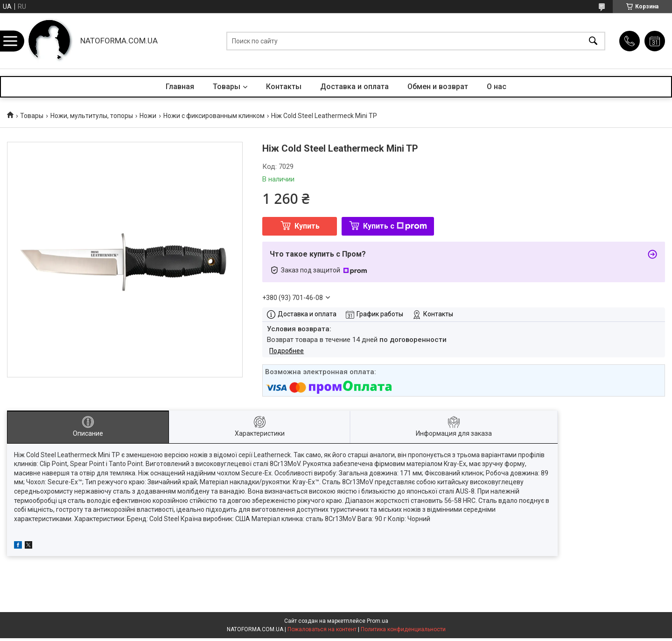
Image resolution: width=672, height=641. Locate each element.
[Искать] (593, 41)
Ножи (148, 116)
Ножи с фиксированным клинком (214, 116)
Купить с (395, 226)
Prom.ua (378, 621)
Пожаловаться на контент (322, 629)
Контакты (284, 87)
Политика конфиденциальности (403, 629)
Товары (227, 87)
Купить (307, 226)
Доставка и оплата (354, 87)
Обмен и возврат (438, 87)
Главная (180, 87)
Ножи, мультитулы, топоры (92, 116)
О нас (497, 87)
